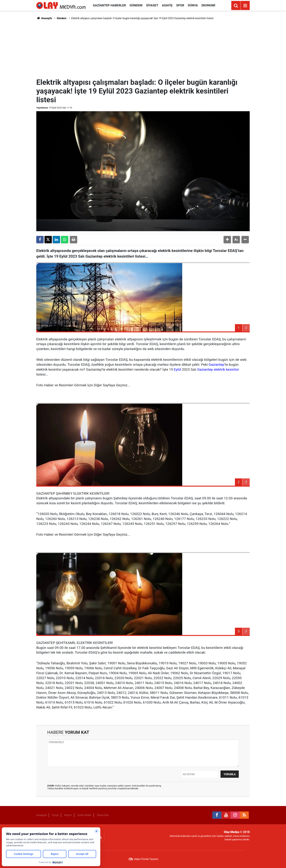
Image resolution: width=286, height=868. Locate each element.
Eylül (177, 369)
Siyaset (152, 5)
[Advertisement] (143, 48)
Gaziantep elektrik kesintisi (218, 369)
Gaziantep (217, 365)
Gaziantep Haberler (109, 5)
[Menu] (245, 6)
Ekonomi (208, 5)
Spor (180, 5)
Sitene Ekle (103, 815)
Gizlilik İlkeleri (84, 815)
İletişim (68, 815)
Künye (55, 815)
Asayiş (167, 5)
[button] (227, 240)
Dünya (193, 5)
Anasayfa (44, 18)
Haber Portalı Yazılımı (146, 859)
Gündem (136, 5)
